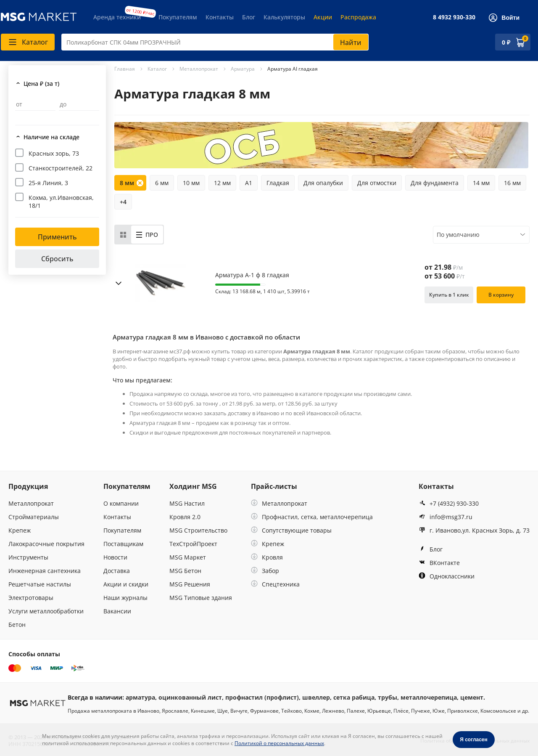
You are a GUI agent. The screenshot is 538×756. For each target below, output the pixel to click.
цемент (472, 697)
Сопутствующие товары (291, 530)
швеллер (316, 697)
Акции (323, 17)
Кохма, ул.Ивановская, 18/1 (61, 202)
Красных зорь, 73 (54, 153)
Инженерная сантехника (45, 571)
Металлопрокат (31, 503)
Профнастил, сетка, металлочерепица (312, 517)
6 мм (162, 183)
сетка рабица (354, 697)
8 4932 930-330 (454, 17)
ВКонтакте (439, 563)
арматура (140, 697)
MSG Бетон (185, 571)
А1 (249, 183)
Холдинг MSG (193, 486)
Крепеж (20, 530)
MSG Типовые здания (201, 598)
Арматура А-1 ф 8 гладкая (252, 275)
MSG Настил (187, 503)
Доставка (117, 571)
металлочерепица (429, 697)
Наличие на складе (51, 137)
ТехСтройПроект (193, 544)
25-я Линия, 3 (48, 183)
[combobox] (215, 42)
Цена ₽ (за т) (41, 84)
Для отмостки (377, 183)
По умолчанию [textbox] (458, 235)
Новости (115, 557)
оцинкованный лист (190, 697)
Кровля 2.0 (185, 517)
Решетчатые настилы (40, 584)
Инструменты (28, 557)
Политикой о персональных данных (279, 743)
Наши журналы (125, 598)
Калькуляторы (284, 17)
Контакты (220, 17)
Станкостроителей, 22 (61, 168)
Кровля (267, 557)
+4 (123, 202)
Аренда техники (117, 17)
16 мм (512, 183)
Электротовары (31, 598)
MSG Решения (190, 584)
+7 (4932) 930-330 (449, 503)
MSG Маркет (188, 557)
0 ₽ (506, 42)
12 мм (222, 183)
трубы (388, 697)
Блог (249, 17)
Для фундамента (435, 183)
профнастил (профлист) (262, 697)
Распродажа (358, 17)
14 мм (481, 183)
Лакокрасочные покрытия (46, 544)
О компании (121, 503)
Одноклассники (447, 576)
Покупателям (178, 17)
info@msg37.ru (446, 517)
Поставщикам (123, 544)
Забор (265, 571)
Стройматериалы (34, 517)
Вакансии (117, 611)
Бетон (17, 625)
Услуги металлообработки (46, 611)
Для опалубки (323, 183)
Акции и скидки (126, 584)
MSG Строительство (198, 530)
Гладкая (278, 183)
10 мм (191, 183)
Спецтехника (275, 584)
